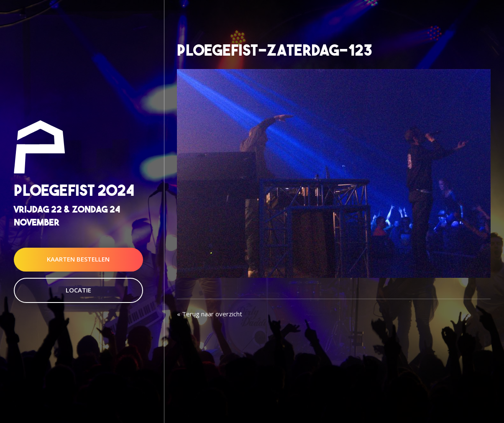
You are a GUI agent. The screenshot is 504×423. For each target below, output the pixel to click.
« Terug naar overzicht (210, 314)
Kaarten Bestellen (78, 259)
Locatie (78, 290)
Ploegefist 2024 (74, 190)
